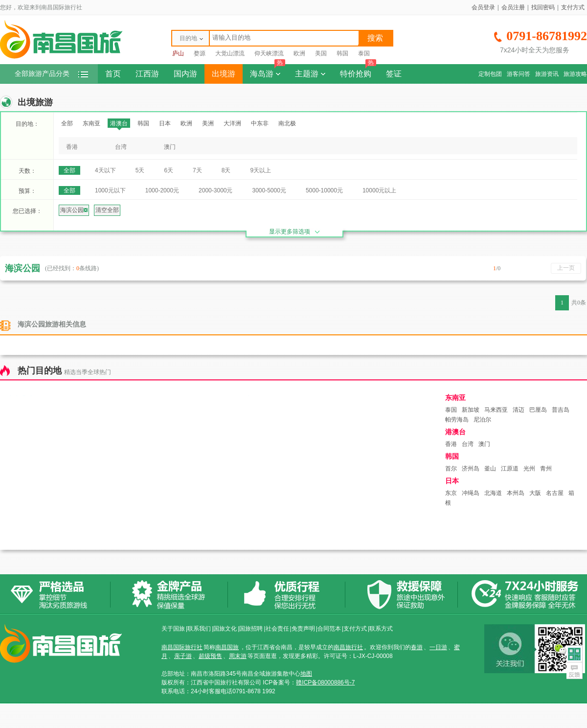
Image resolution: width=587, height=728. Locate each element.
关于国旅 (173, 629)
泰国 (364, 53)
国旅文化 (225, 629)
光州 (529, 469)
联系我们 (199, 629)
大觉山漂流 (230, 53)
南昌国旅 (227, 647)
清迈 (519, 410)
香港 (72, 147)
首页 (113, 74)
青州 (546, 469)
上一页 (566, 268)
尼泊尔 (482, 420)
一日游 (438, 647)
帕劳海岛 (457, 420)
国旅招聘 (251, 629)
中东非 (260, 123)
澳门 (170, 147)
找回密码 (543, 7)
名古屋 (555, 493)
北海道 (493, 493)
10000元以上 (379, 190)
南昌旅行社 (348, 647)
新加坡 (471, 410)
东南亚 (91, 123)
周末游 (238, 656)
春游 (417, 647)
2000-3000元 (215, 190)
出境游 (224, 74)
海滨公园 (74, 210)
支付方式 (573, 7)
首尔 (451, 469)
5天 (140, 170)
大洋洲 (232, 123)
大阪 (535, 493)
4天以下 (105, 170)
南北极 (287, 123)
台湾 (121, 147)
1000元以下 (110, 190)
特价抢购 (358, 71)
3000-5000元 (269, 190)
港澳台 (119, 123)
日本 (165, 123)
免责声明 (303, 629)
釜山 (490, 469)
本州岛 (516, 493)
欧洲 (299, 53)
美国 (321, 53)
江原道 (510, 469)
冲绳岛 (471, 493)
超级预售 (210, 656)
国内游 (185, 74)
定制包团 (490, 74)
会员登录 (483, 7)
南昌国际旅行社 (182, 647)
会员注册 (513, 7)
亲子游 (183, 656)
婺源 (200, 53)
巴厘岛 (538, 410)
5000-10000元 (324, 190)
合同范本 (329, 629)
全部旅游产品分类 (51, 74)
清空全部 (107, 210)
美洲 (208, 123)
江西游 (147, 74)
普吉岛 (561, 410)
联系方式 (381, 629)
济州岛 (471, 469)
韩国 (342, 53)
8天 (226, 170)
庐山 (178, 53)
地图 (306, 674)
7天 (197, 170)
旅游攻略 (575, 74)
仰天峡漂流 (269, 53)
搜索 (375, 38)
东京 (451, 493)
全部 (67, 123)
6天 (169, 170)
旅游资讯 (547, 74)
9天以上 (260, 170)
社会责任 (277, 629)
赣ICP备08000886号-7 (325, 682)
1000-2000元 (162, 190)
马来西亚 (496, 410)
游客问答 (519, 74)
